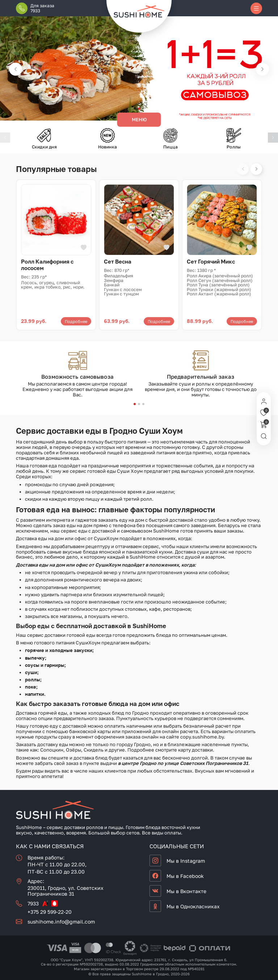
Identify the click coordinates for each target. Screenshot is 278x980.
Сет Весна (118, 261)
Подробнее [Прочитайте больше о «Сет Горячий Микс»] (242, 321)
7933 (33, 903)
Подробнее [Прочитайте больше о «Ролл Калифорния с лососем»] (76, 321)
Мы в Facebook (185, 876)
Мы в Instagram (186, 861)
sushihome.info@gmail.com (61, 922)
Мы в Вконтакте (186, 891)
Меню (139, 119)
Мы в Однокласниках (193, 906)
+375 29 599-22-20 (50, 912)
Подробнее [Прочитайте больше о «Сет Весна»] (159, 321)
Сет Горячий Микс (211, 261)
